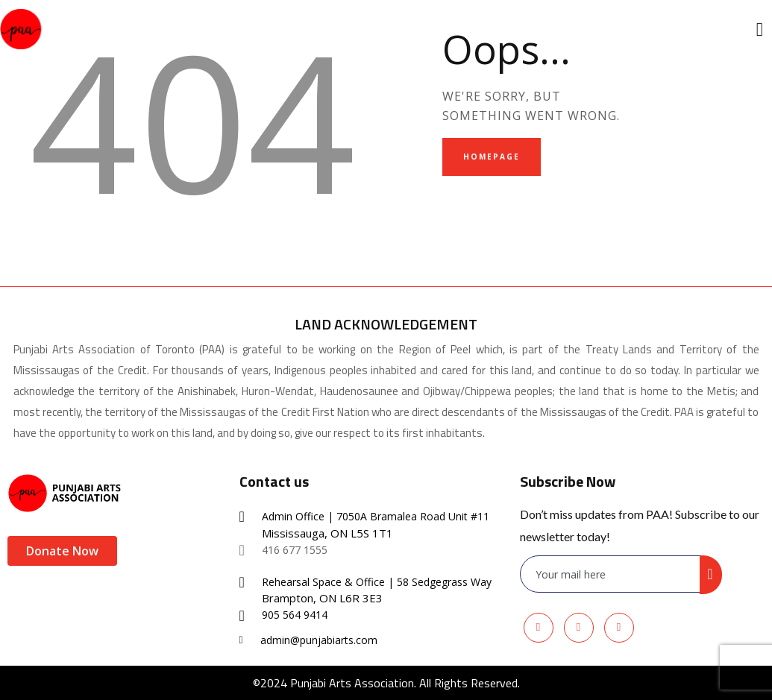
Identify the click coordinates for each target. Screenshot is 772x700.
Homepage (492, 157)
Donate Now (62, 551)
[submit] (710, 575)
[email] (611, 574)
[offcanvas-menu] (760, 29)
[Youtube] (579, 628)
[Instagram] (619, 628)
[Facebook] (539, 628)
